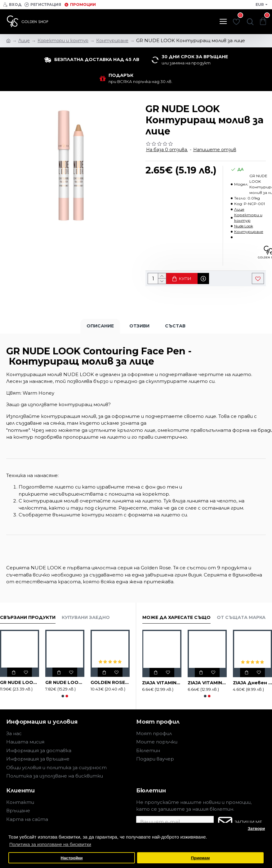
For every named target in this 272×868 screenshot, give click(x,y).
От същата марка (241, 618)
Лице (239, 209)
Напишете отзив (215, 150)
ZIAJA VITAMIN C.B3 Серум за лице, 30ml (162, 683)
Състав (175, 326)
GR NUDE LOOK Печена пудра (65, 682)
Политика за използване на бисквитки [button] (50, 844)
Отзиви (139, 326)
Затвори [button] (256, 829)
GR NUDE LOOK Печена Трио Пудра (20, 682)
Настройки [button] (71, 858)
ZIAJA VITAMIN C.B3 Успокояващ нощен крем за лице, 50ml (207, 683)
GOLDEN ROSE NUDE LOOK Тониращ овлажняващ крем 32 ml (110, 682)
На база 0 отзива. (167, 150)
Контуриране (249, 232)
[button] (63, 696)
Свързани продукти (28, 618)
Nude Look (244, 226)
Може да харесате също (176, 618)
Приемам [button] (200, 858)
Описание (100, 326)
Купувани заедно (86, 618)
